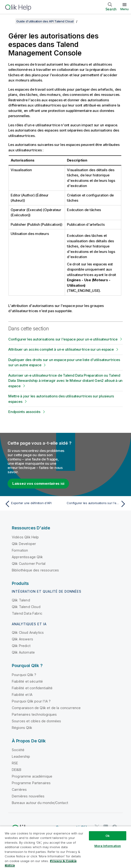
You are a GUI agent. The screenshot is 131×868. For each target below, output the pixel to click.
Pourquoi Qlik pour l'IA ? (31, 701)
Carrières (19, 789)
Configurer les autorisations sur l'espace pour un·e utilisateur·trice (63, 339)
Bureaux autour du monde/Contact (40, 803)
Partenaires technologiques (34, 714)
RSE (15, 763)
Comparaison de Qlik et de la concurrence (46, 708)
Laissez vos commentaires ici (38, 483)
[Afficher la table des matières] (9, 21)
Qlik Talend (21, 600)
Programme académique (32, 776)
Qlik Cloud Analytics (28, 632)
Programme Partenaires (31, 783)
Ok (108, 836)
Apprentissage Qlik (27, 557)
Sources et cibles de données (36, 721)
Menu (124, 9)
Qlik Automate (23, 652)
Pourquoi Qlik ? (24, 675)
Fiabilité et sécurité (27, 681)
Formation (20, 550)
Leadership (21, 756)
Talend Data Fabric (27, 613)
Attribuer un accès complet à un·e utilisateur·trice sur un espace (61, 349)
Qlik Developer (24, 544)
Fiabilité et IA (22, 695)
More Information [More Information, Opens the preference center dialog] (108, 846)
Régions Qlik (22, 728)
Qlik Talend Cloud (26, 607)
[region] (65, 847)
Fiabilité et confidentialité (32, 688)
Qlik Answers (22, 639)
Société (18, 750)
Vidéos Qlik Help (25, 537)
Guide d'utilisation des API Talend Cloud (45, 21)
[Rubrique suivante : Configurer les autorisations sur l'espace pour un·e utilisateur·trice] (97, 504)
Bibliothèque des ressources (35, 570)
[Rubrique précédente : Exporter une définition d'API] (34, 504)
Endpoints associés (24, 412)
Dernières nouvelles (28, 796)
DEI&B (17, 770)
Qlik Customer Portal (29, 564)
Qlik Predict (21, 646)
